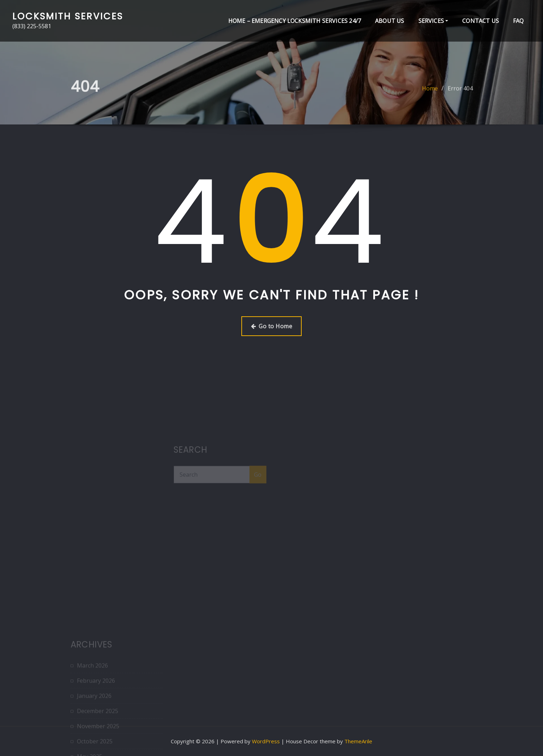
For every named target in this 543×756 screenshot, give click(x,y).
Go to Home (271, 326)
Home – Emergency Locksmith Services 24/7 (295, 21)
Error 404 (460, 92)
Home (430, 92)
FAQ (518, 21)
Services (433, 21)
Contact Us (481, 21)
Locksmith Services (68, 16)
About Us (390, 21)
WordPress (266, 741)
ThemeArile (358, 741)
